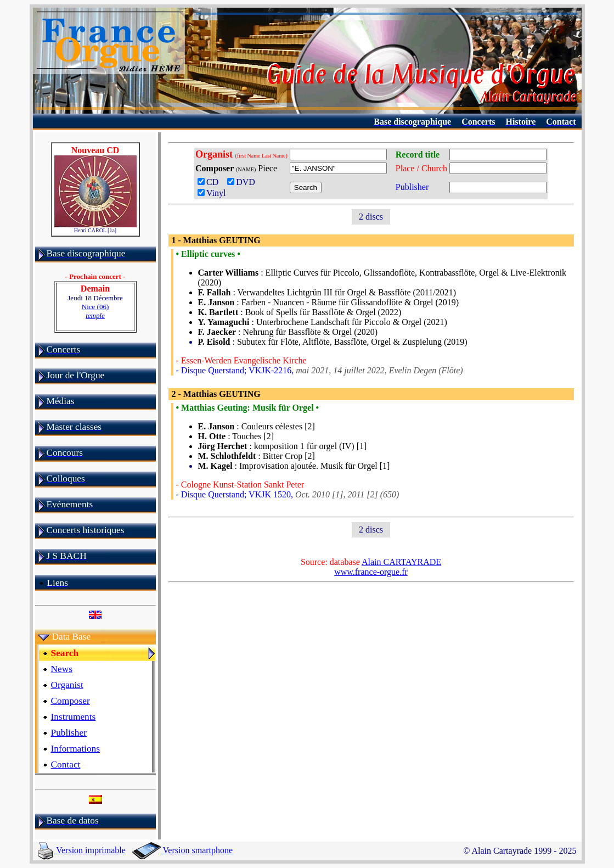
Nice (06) (95, 311)
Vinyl (212, 193)
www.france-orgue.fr (371, 572)
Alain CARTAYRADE (401, 562)
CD (210, 182)
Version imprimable (82, 850)
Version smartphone (182, 850)
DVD (243, 182)
